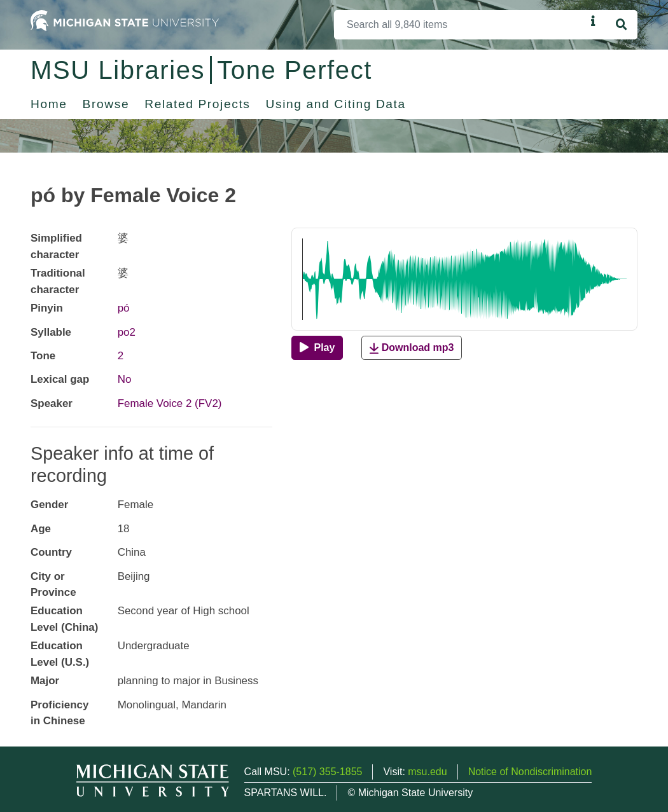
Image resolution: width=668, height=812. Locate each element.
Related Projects (197, 104)
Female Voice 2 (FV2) (170, 403)
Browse (106, 104)
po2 (127, 332)
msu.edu (427, 772)
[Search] (460, 25)
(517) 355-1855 (327, 772)
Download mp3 (412, 348)
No (125, 379)
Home (49, 104)
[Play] (317, 348)
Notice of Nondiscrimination (530, 772)
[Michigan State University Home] (125, 20)
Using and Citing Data (336, 104)
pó (124, 308)
